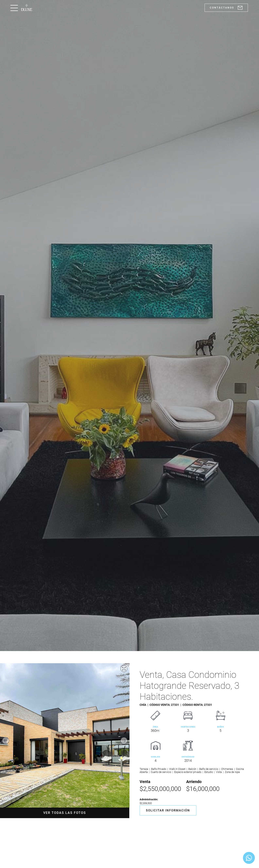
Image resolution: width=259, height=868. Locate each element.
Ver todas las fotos (65, 813)
